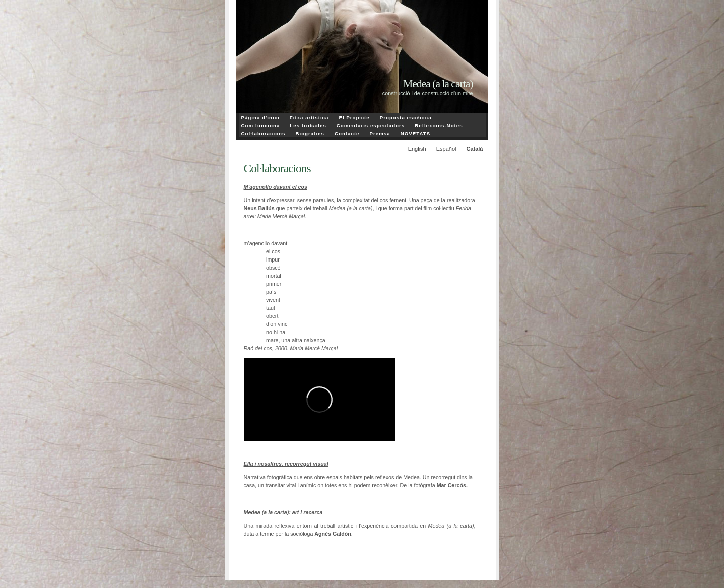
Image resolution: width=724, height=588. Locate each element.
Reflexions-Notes (439, 126)
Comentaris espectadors (371, 126)
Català (474, 149)
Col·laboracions (264, 133)
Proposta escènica (406, 118)
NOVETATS (415, 133)
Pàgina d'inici (260, 118)
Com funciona (261, 126)
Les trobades (308, 126)
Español (446, 149)
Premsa (380, 133)
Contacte (347, 133)
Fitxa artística (309, 118)
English (417, 149)
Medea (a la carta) (438, 84)
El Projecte (354, 118)
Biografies (310, 133)
